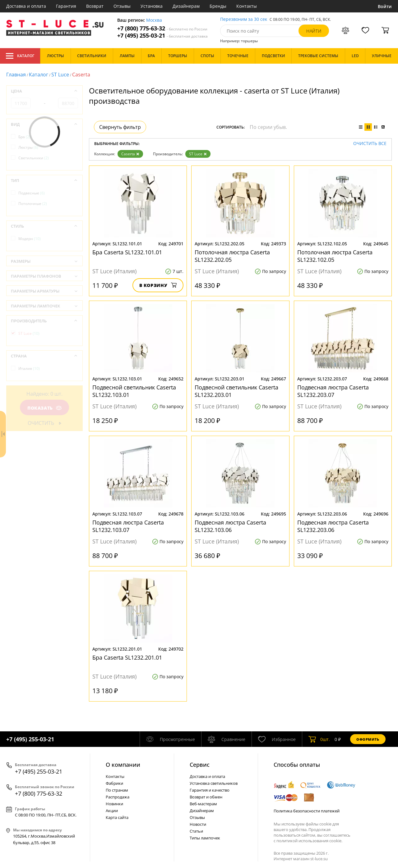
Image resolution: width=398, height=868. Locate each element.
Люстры (28, 147)
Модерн (30, 239)
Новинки (114, 804)
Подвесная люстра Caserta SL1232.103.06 (230, 526)
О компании (123, 765)
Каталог (20, 56)
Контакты (247, 6)
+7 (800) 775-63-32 (162, 28)
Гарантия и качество (210, 790)
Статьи (196, 831)
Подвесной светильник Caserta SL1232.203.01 (236, 391)
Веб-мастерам (203, 804)
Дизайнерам (186, 6)
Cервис (200, 765)
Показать (44, 408)
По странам (117, 790)
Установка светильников (214, 783)
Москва (154, 20)
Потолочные (33, 204)
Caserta (130, 154)
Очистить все (370, 144)
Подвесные (32, 193)
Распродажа (118, 797)
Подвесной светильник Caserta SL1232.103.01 (134, 391)
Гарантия (66, 6)
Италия (29, 368)
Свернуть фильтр (120, 127)
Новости (198, 824)
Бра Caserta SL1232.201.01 (127, 657)
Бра (24, 137)
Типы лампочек (205, 838)
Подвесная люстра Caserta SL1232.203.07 (333, 391)
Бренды (218, 6)
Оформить (368, 739)
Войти (385, 6)
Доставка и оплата (26, 6)
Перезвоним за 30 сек (244, 19)
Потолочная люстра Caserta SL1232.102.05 (335, 256)
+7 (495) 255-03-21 (162, 36)
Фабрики (114, 783)
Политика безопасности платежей (307, 811)
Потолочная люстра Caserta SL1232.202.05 (232, 256)
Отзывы (122, 6)
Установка (152, 6)
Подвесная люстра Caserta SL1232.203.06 (333, 526)
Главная (16, 75)
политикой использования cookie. (309, 841)
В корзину (158, 285)
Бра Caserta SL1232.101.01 (127, 252)
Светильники (34, 158)
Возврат (95, 6)
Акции (112, 811)
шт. (319, 739)
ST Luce (60, 75)
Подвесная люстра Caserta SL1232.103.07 (128, 526)
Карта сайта (117, 817)
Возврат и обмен (206, 797)
